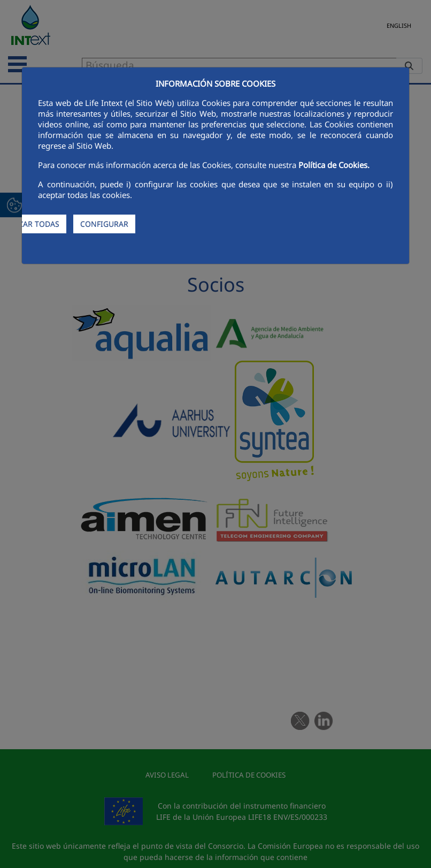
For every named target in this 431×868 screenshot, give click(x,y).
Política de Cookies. (334, 165)
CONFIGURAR (104, 224)
